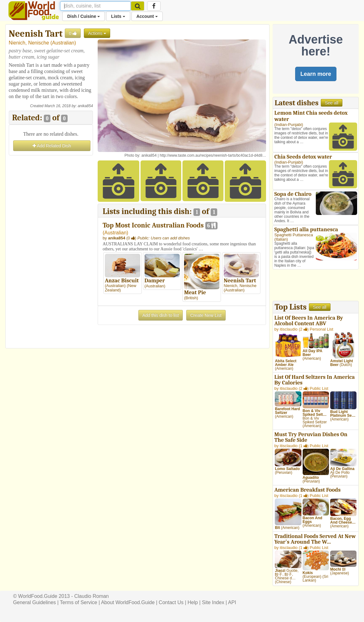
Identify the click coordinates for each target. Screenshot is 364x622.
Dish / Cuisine (84, 16)
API (232, 602)
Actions (97, 33)
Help (193, 602)
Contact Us (171, 602)
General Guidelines (35, 602)
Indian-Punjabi (289, 125)
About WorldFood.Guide (128, 602)
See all (332, 103)
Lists (118, 16)
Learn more (316, 74)
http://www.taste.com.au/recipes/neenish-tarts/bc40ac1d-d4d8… (213, 155)
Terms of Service (78, 602)
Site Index (213, 602)
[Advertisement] (51, 251)
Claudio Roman (91, 596)
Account (147, 16)
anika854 (85, 106)
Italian (281, 239)
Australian (63, 43)
